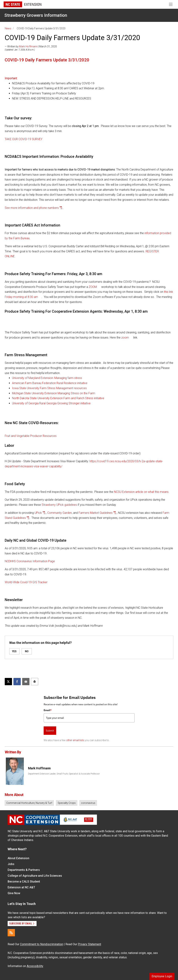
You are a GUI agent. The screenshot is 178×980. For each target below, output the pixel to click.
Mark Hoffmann (28, 46)
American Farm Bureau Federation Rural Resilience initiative (50, 383)
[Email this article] (26, 682)
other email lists (75, 740)
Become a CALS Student (24, 882)
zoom (125, 338)
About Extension (18, 858)
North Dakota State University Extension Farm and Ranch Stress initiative (58, 398)
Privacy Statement (89, 944)
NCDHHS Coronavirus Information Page (30, 561)
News (8, 28)
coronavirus (88, 803)
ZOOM (93, 287)
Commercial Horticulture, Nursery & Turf (29, 803)
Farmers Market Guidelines (96, 513)
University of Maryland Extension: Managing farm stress (47, 378)
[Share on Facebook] (17, 682)
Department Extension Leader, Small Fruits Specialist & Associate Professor (64, 774)
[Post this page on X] (8, 682)
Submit (50, 731)
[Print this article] (35, 682)
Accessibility (35, 966)
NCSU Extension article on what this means (141, 492)
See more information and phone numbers (32, 208)
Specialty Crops (67, 803)
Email (48, 710)
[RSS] (11, 933)
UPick (38, 513)
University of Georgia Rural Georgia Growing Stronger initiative (51, 403)
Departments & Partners (24, 870)
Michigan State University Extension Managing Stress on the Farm (54, 393)
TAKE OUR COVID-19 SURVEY (24, 139)
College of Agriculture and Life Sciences (35, 876)
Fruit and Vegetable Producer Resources (31, 436)
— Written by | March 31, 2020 (31, 46)
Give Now (14, 893)
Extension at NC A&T (21, 887)
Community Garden (60, 513)
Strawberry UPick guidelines (59, 505)
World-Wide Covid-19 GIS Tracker (26, 582)
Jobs (11, 864)
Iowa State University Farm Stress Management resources (49, 388)
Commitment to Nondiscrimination (42, 944)
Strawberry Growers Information (36, 15)
